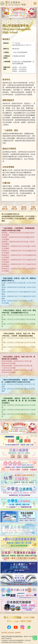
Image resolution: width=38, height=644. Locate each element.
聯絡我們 (18, 633)
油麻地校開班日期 (24, 208)
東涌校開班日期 (33, 208)
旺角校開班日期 (14, 208)
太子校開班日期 (5, 208)
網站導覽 (4, 633)
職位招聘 (11, 633)
